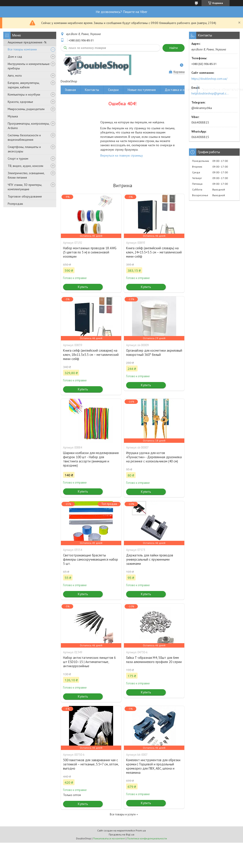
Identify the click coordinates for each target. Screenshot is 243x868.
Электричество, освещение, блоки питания (26, 175)
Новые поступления (142, 90)
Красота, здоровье (20, 102)
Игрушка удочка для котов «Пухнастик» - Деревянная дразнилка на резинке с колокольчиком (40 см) (154, 457)
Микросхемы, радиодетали (26, 109)
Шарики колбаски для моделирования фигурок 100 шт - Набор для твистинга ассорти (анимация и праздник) (91, 459)
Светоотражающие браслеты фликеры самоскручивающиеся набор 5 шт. (91, 559)
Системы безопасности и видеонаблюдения (24, 137)
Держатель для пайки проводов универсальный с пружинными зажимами (150, 559)
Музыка (13, 116)
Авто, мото (15, 76)
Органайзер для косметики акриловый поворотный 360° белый (154, 353)
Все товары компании (22, 49)
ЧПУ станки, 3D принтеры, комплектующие (25, 187)
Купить (83, 287)
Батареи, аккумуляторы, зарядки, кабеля (24, 85)
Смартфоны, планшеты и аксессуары (24, 149)
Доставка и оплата (179, 90)
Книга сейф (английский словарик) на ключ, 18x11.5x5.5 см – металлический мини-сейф (91, 355)
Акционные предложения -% (27, 42)
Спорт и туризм (18, 159)
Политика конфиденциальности (147, 838)
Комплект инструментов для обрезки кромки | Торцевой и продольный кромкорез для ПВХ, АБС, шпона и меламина (153, 766)
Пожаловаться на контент (109, 838)
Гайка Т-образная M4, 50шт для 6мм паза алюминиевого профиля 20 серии (154, 660)
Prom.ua (141, 830)
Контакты (92, 90)
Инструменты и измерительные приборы (29, 66)
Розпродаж (15, 204)
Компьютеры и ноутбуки (24, 94)
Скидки (113, 90)
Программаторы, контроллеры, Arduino (29, 126)
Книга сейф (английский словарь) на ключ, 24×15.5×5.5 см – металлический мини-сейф (154, 252)
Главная (70, 90)
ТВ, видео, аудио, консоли (25, 166)
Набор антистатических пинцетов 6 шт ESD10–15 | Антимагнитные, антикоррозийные (89, 662)
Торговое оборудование (25, 196)
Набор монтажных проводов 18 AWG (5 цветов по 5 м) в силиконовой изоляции (90, 252)
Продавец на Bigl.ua (121, 834)
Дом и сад (15, 57)
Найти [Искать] (174, 48)
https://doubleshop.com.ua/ (209, 79)
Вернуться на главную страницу (122, 155)
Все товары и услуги (123, 814)
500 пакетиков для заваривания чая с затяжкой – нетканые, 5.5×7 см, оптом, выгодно (91, 764)
